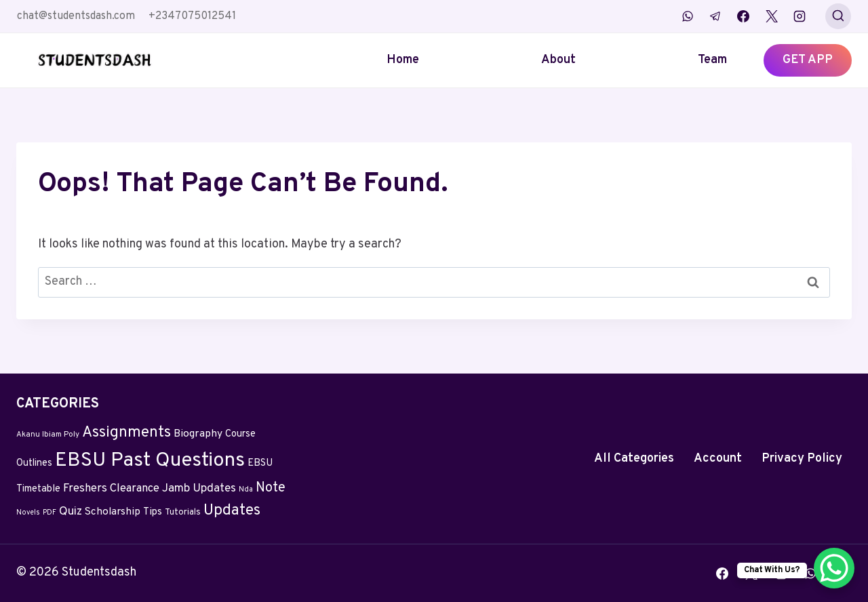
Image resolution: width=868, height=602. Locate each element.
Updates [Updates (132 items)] (232, 511)
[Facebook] (743, 16)
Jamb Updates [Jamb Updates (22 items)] (199, 489)
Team (712, 60)
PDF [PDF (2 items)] (50, 513)
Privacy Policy (802, 459)
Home (403, 60)
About (558, 60)
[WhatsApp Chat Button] (834, 568)
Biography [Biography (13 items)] (198, 434)
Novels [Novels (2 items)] (28, 513)
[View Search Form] (838, 16)
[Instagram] (800, 16)
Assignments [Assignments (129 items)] (126, 433)
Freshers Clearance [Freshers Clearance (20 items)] (111, 488)
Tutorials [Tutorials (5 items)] (183, 513)
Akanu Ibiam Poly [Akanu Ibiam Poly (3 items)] (48, 435)
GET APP (808, 60)
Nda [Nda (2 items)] (246, 490)
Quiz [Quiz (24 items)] (71, 512)
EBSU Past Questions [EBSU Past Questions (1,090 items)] (150, 461)
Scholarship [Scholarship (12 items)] (113, 512)
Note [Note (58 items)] (271, 488)
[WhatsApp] (688, 16)
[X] (772, 16)
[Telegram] (715, 16)
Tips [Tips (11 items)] (153, 512)
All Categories (634, 459)
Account (718, 459)
